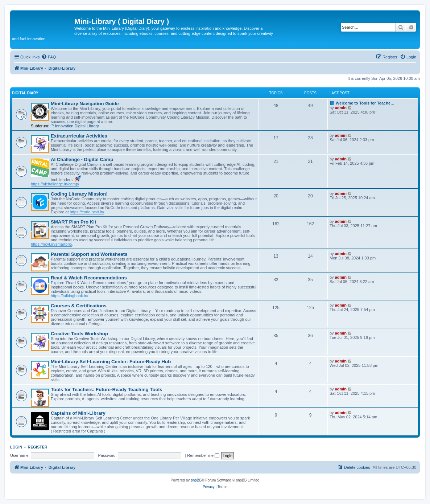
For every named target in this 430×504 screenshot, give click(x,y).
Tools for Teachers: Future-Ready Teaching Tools (107, 390)
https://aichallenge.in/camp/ (55, 184)
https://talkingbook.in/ (69, 296)
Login (16, 447)
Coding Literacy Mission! (79, 194)
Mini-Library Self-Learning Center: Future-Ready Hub (111, 362)
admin (341, 108)
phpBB (196, 480)
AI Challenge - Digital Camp (82, 159)
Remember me (203, 455)
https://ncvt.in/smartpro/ (51, 244)
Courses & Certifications (79, 306)
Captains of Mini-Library (78, 413)
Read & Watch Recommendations (89, 278)
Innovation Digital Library (75, 126)
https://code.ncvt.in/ (87, 212)
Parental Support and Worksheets (89, 254)
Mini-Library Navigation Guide (85, 104)
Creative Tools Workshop (79, 334)
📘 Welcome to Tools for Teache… (362, 103)
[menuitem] (49, 57)
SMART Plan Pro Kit (73, 222)
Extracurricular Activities (79, 136)
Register (38, 447)
